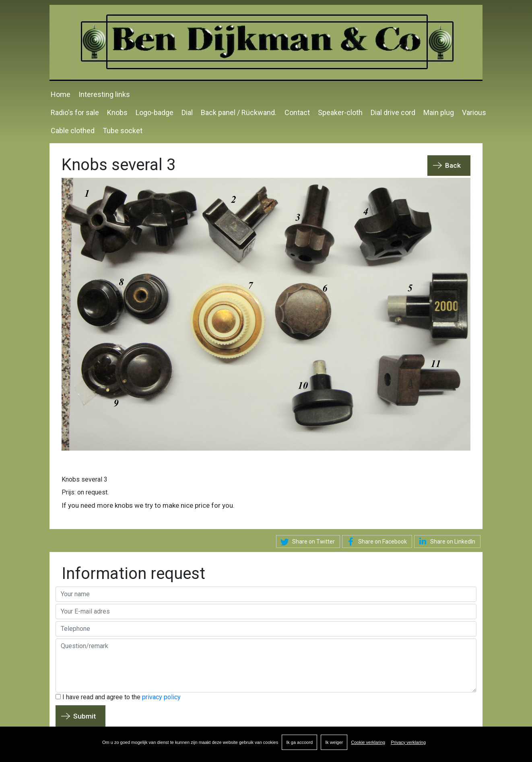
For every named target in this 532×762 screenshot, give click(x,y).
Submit (85, 716)
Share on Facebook (375, 542)
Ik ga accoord (299, 742)
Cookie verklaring (368, 742)
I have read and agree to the (118, 697)
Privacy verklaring (408, 742)
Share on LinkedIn (446, 541)
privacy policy (161, 697)
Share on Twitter (306, 542)
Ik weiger (334, 742)
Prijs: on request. (85, 492)
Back (453, 165)
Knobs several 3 (85, 479)
